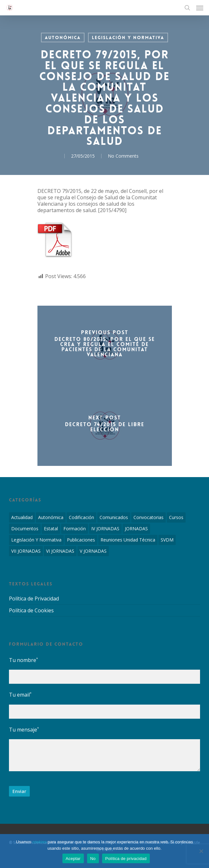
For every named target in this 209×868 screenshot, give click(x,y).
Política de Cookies (31, 610)
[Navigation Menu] (200, 8)
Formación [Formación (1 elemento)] (75, 529)
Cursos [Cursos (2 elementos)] (176, 517)
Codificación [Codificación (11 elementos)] (81, 517)
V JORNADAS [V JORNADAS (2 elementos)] (93, 551)
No (93, 859)
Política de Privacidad (34, 599)
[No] (201, 851)
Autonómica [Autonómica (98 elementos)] (51, 517)
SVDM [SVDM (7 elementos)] (167, 540)
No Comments (123, 156)
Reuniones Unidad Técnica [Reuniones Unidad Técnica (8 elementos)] (128, 540)
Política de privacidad (126, 859)
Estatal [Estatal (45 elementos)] (51, 529)
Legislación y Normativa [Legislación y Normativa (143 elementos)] (36, 540)
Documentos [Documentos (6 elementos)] (25, 529)
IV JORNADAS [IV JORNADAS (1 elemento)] (105, 529)
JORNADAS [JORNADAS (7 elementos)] (136, 529)
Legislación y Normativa (128, 37)
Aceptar (73, 859)
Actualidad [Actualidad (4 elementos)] (22, 517)
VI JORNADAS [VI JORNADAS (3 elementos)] (60, 551)
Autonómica (63, 37)
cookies (39, 842)
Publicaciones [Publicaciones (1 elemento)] (81, 540)
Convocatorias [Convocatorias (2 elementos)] (149, 517)
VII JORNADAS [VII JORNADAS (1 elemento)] (26, 551)
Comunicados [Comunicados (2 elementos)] (114, 517)
